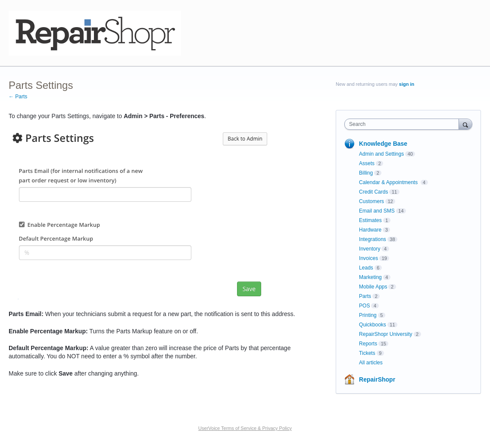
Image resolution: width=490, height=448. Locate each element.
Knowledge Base (383, 144)
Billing (366, 173)
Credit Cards (373, 192)
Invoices (368, 258)
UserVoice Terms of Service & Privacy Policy (245, 428)
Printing (368, 315)
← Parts (18, 97)
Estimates (370, 220)
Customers (371, 201)
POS (364, 306)
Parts (365, 296)
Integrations (373, 239)
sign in (407, 84)
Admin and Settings (381, 154)
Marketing (370, 277)
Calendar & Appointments (389, 182)
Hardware (370, 230)
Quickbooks (373, 325)
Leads (366, 268)
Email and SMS (377, 211)
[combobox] (404, 124)
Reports (368, 344)
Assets (367, 163)
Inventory (370, 249)
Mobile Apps (373, 287)
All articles (371, 363)
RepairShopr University (385, 334)
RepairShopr (377, 379)
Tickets (367, 353)
